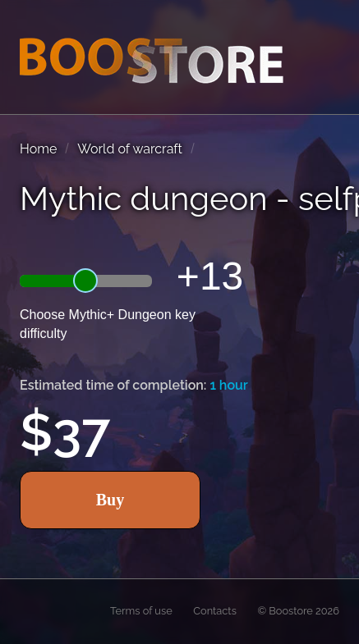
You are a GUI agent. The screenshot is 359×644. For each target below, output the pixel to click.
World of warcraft (130, 149)
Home (38, 149)
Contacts (215, 611)
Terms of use (141, 611)
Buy (110, 500)
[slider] (85, 281)
